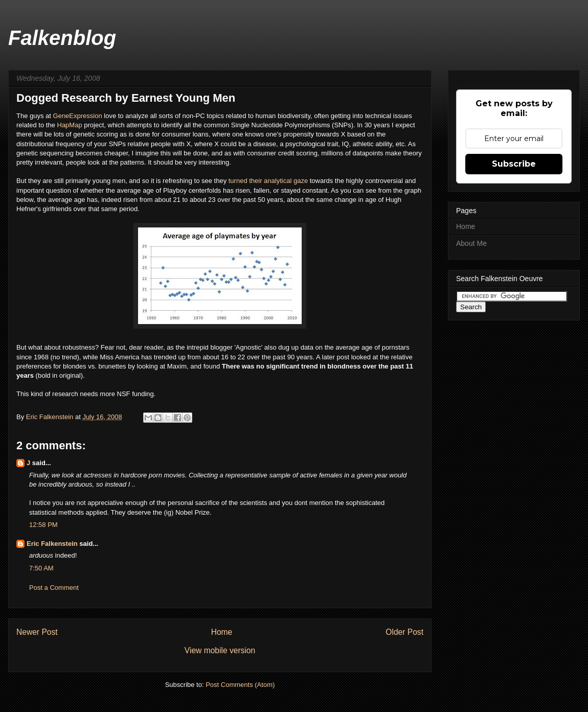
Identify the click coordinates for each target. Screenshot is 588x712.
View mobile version (220, 650)
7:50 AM (41, 568)
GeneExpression (78, 116)
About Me (471, 243)
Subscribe (514, 164)
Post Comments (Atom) (240, 685)
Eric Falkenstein (52, 544)
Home (222, 632)
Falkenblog (62, 38)
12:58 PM (43, 525)
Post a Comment (54, 588)
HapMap (71, 125)
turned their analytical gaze (268, 181)
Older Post (404, 632)
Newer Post (37, 632)
